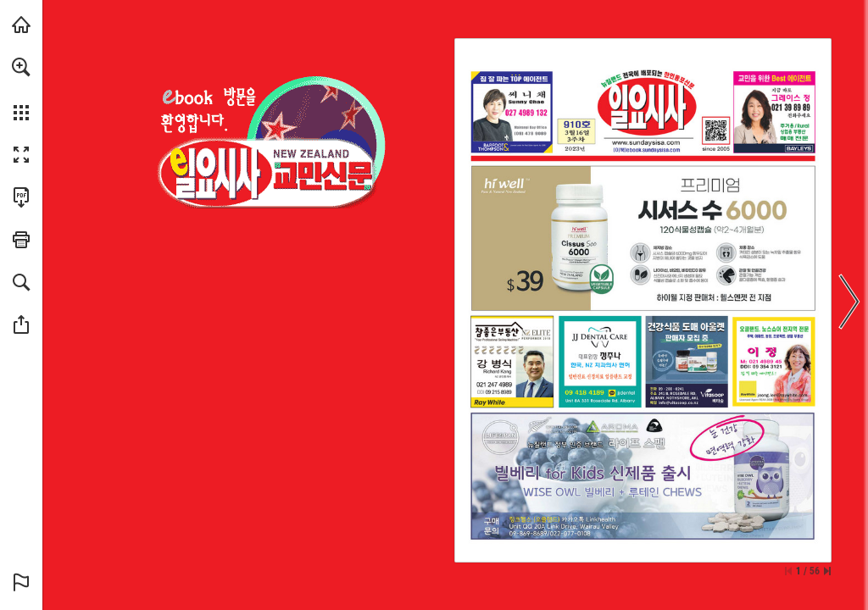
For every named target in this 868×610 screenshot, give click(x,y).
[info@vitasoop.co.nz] (679, 403)
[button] (21, 67)
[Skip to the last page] (827, 571)
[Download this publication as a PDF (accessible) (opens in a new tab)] (21, 197)
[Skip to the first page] (788, 571)
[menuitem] (21, 89)
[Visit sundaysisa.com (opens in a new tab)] (21, 25)
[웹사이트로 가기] (646, 142)
